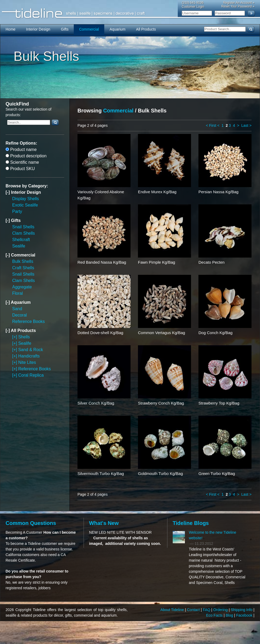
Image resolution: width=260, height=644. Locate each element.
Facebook (245, 615)
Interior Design (38, 29)
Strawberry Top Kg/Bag (219, 403)
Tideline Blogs (191, 523)
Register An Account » (239, 3)
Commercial (89, 29)
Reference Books (29, 321)
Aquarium (118, 29)
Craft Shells (23, 268)
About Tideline (173, 610)
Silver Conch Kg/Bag (96, 403)
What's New (104, 523)
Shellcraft (21, 240)
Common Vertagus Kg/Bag (162, 333)
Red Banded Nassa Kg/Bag (102, 262)
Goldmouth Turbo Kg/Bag (160, 473)
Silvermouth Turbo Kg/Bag (101, 473)
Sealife (19, 246)
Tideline (130, 13)
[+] (15, 337)
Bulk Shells (23, 261)
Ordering (221, 610)
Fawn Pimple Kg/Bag (157, 262)
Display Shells (25, 199)
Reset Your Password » (238, 6)
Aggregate (22, 287)
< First (211, 125)
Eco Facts (215, 615)
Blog (230, 615)
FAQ (207, 610)
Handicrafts (29, 356)
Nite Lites (27, 362)
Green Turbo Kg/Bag (217, 473)
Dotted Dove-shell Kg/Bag (100, 333)
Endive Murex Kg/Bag (157, 192)
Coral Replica (31, 375)
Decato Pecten (211, 262)
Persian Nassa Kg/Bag (218, 192)
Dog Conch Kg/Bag (215, 333)
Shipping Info (242, 610)
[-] (8, 192)
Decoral (19, 315)
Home (10, 29)
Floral (18, 293)
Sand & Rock (31, 350)
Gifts (65, 29)
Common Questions (31, 523)
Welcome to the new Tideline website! (213, 535)
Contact (194, 610)
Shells (24, 337)
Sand (17, 309)
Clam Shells (23, 233)
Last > (246, 125)
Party (17, 211)
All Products (146, 29)
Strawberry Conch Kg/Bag (161, 403)
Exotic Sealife (25, 205)
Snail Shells (23, 227)
